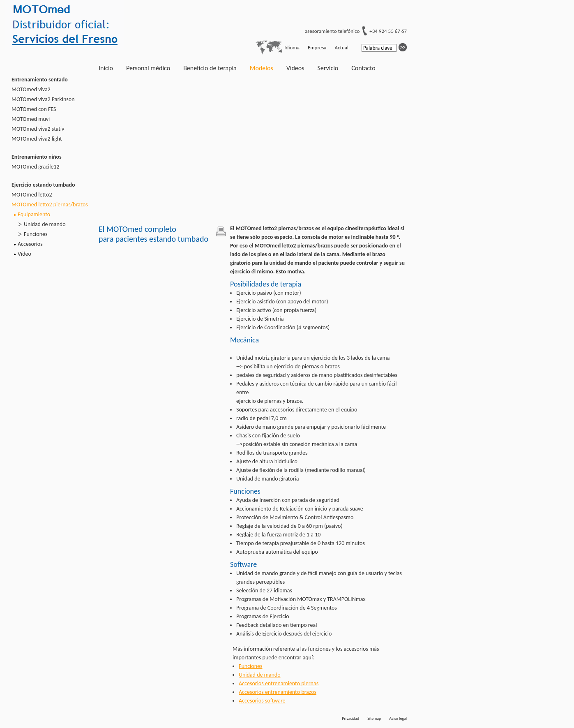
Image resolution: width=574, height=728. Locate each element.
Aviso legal (398, 718)
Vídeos (295, 68)
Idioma (292, 47)
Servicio (328, 68)
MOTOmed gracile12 (36, 167)
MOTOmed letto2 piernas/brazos (50, 205)
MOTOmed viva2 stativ (38, 129)
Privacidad (350, 718)
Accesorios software (262, 701)
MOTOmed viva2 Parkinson (43, 99)
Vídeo (24, 254)
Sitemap (374, 718)
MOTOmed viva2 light (37, 139)
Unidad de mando (45, 224)
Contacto (363, 68)
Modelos (262, 68)
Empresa (317, 47)
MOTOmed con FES (34, 109)
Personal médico (148, 68)
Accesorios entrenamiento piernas (279, 683)
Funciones (36, 234)
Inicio (106, 68)
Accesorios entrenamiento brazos (278, 692)
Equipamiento (34, 214)
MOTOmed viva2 (31, 89)
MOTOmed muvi (31, 119)
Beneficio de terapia (210, 68)
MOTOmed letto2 (32, 195)
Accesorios (30, 244)
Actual (342, 47)
